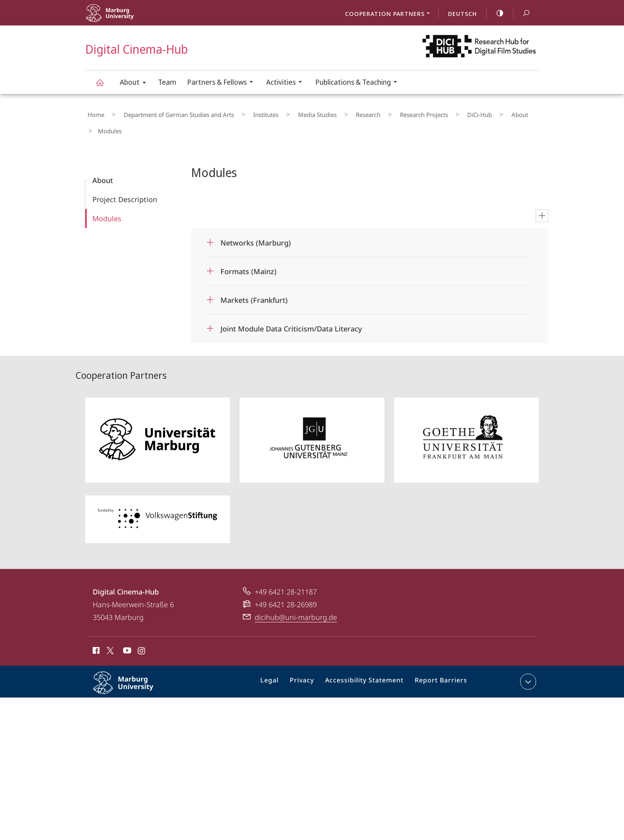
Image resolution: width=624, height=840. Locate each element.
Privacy (309, 662)
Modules (107, 197)
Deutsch (462, 14)
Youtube (126, 631)
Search (522, 13)
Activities (287, 83)
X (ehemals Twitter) (109, 630)
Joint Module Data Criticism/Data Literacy (291, 308)
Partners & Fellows (223, 83)
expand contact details (527, 661)
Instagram (142, 631)
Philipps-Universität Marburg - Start (128, 18)
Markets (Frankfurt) (254, 279)
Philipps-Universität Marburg (132, 668)
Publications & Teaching (359, 83)
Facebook (95, 631)
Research (330, 113)
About (136, 83)
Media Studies (288, 113)
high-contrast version (495, 13)
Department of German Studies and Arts (167, 113)
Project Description (125, 178)
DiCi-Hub (423, 113)
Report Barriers (439, 662)
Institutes (246, 113)
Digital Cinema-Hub (104, 86)
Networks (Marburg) (256, 222)
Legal (280, 662)
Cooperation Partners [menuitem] (390, 14)
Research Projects (377, 113)
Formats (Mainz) (249, 250)
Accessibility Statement (367, 662)
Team (167, 82)
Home (94, 113)
